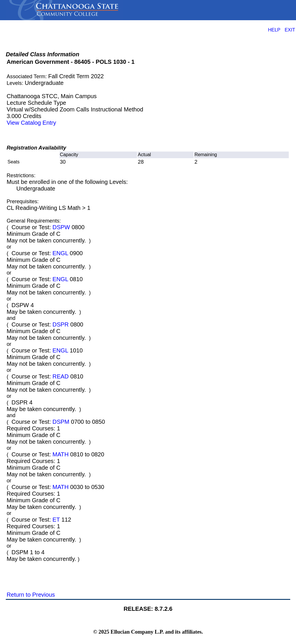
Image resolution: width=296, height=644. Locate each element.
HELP (274, 30)
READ (61, 376)
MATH (61, 454)
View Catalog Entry (31, 123)
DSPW (61, 227)
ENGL (60, 253)
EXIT (290, 30)
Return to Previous (31, 595)
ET (56, 520)
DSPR (61, 324)
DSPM (61, 422)
